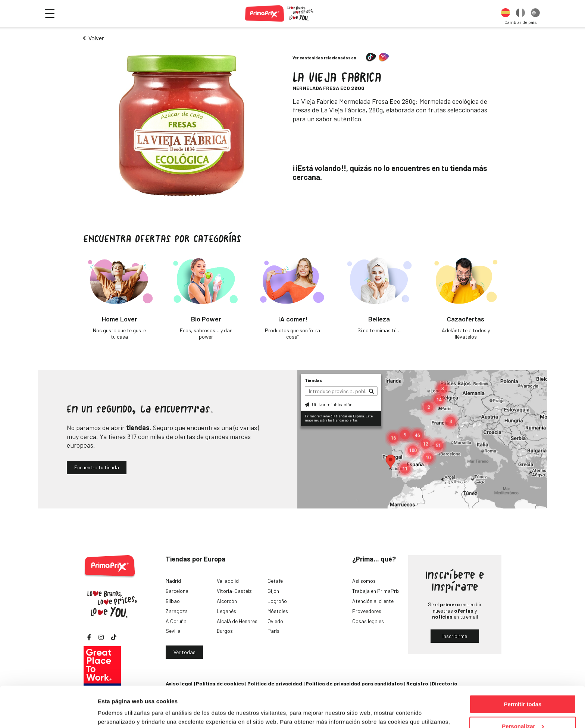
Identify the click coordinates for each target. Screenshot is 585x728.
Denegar (523, 710)
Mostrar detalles (120, 713)
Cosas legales (368, 621)
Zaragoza (177, 611)
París (273, 631)
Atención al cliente (373, 601)
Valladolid (228, 581)
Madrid (173, 581)
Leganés (226, 611)
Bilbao (173, 601)
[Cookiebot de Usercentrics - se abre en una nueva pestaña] (48, 713)
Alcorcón (227, 601)
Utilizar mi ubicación (329, 404)
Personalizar (523, 688)
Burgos (225, 631)
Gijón (273, 591)
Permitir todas (523, 666)
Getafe (275, 581)
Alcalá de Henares (237, 621)
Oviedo (275, 621)
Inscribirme (455, 636)
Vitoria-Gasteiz (234, 591)
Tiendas (313, 380)
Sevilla (173, 631)
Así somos (364, 581)
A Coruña (176, 621)
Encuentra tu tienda (97, 467)
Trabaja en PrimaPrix (376, 591)
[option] (506, 13)
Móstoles (278, 611)
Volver (96, 38)
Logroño (277, 601)
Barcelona (177, 591)
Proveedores (367, 611)
